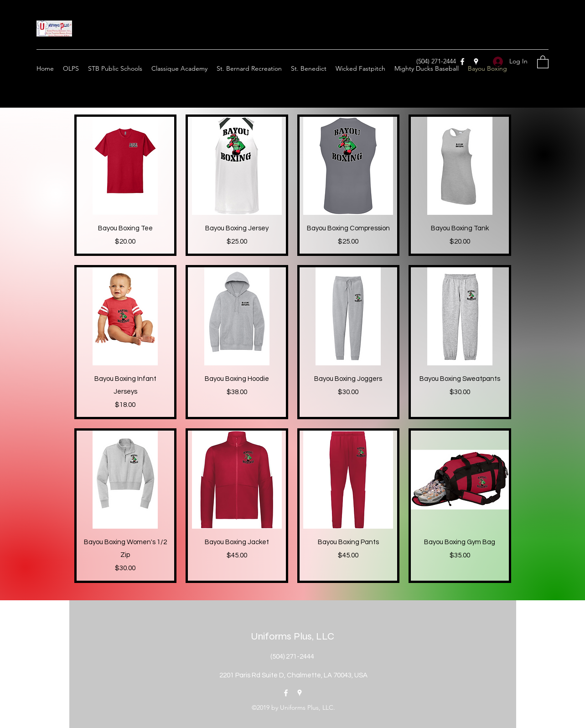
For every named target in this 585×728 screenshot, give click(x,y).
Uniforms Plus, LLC (292, 636)
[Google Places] (476, 62)
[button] (543, 62)
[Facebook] (462, 62)
